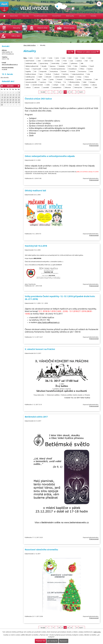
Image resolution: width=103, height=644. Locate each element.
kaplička (28, 71)
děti (82, 63)
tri (65, 82)
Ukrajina (93, 82)
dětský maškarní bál (32, 66)
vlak (63, 85)
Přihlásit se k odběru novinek (88, 52)
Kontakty (94, 16)
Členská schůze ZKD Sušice (38, 99)
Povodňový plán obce (41, 16)
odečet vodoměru (60, 77)
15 (19, 97)
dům (76, 66)
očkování (48, 77)
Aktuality (17, 28)
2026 (58, 61)
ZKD (96, 87)
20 (59, 92)
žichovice (88, 87)
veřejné (56, 85)
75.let (65, 61)
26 (2, 92)
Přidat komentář (94, 146)
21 (62, 92)
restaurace (88, 79)
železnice (68, 87)
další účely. (97, 632)
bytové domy (44, 63)
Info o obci (82, 16)
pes (39, 79)
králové (49, 74)
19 (10, 100)
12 (10, 97)
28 (8, 92)
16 (2, 100)
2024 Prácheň (30, 61)
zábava (94, 85)
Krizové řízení (57, 16)
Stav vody (26, 16)
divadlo (44, 66)
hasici (28, 69)
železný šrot (78, 87)
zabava (28, 87)
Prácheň (60, 79)
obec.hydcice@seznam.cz (49, 322)
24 (71, 92)
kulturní (57, 74)
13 (13, 97)
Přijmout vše (40, 641)
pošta (52, 79)
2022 (77, 58)
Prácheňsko (70, 79)
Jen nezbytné (52, 641)
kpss (41, 74)
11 (53, 92)
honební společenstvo (58, 69)
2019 (57, 58)
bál (87, 61)
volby (70, 85)
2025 (39, 61)
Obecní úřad (14, 16)
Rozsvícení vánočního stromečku (41, 550)
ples (45, 79)
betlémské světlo (31, 63)
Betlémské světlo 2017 (36, 417)
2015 (31, 58)
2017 (44, 58)
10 (5, 97)
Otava (87, 77)
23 (68, 92)
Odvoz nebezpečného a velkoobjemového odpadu (50, 156)
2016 (38, 58)
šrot (51, 82)
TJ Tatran (58, 82)
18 (8, 100)
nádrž (40, 77)
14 (16, 97)
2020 (64, 58)
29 (10, 92)
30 (13, 92)
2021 (70, 58)
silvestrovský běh (31, 82)
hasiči (92, 66)
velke (48, 85)
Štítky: (25, 58)
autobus (79, 61)
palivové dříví (30, 79)
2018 (51, 58)
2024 (90, 58)
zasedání (46, 87)
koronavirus (82, 71)
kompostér (43, 71)
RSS (71, 52)
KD (35, 71)
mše (89, 74)
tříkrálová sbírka (75, 82)
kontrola (73, 71)
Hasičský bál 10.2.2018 (36, 246)
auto (72, 61)
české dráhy (55, 63)
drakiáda (62, 66)
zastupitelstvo (57, 87)
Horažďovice (73, 69)
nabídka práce (30, 77)
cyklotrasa (74, 63)
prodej (79, 79)
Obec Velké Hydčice (4, 16)
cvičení (65, 63)
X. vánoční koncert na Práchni (40, 349)
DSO (70, 66)
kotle (91, 71)
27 (5, 92)
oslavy (79, 77)
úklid (85, 82)
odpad (72, 77)
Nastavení (64, 641)
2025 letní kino (49, 61)
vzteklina (86, 85)
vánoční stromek (38, 85)
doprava (53, 66)
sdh (97, 79)
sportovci (43, 82)
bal (92, 61)
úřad (27, 85)
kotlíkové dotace (31, 74)
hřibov (82, 69)
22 (19, 100)
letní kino (66, 74)
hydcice (90, 69)
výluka (77, 85)
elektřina (84, 66)
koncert (64, 71)
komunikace (54, 71)
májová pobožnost (78, 74)
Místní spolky (70, 16)
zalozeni (37, 87)
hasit (46, 69)
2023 (83, 58)
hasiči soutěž (37, 69)
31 (77, 92)
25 (8, 102)
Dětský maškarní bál (35, 191)
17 (5, 100)
